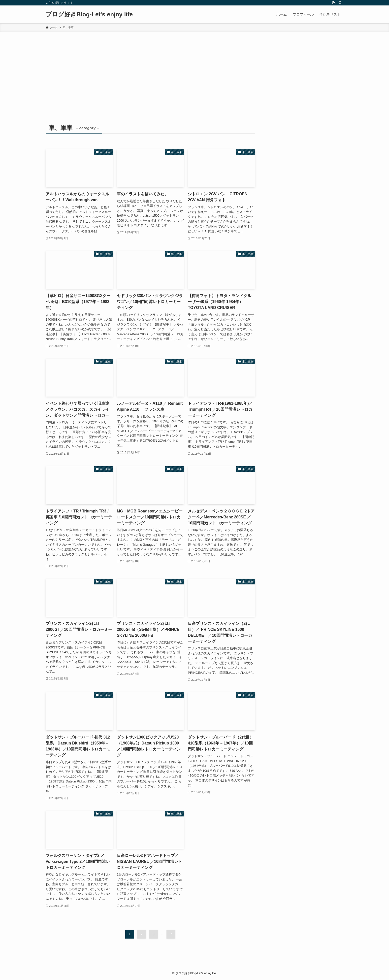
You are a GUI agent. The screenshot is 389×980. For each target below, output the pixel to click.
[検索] (340, 3)
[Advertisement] (194, 69)
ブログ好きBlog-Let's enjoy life (89, 14)
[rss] (334, 3)
